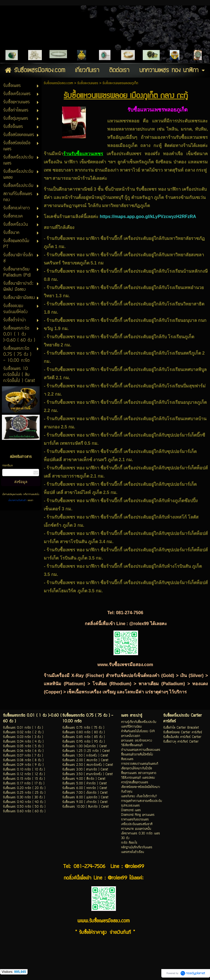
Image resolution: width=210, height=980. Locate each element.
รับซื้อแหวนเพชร (88, 83)
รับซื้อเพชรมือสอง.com (58, 83)
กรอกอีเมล (7, 466)
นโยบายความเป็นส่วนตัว (18, 501)
